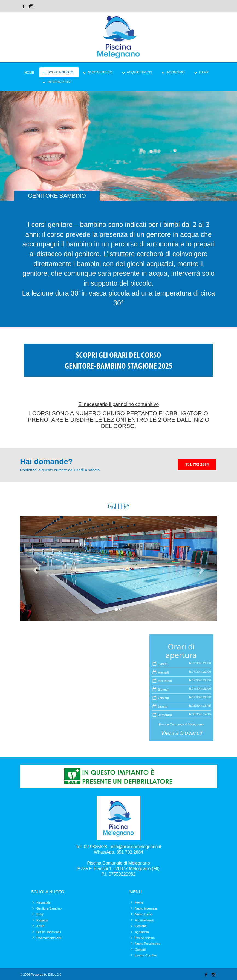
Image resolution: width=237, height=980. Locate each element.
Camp (204, 72)
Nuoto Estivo (144, 914)
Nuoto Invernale (146, 908)
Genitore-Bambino (49, 908)
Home (29, 73)
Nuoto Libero (100, 72)
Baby (40, 914)
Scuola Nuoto (60, 72)
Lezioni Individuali (49, 932)
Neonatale (44, 902)
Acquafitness (140, 72)
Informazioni (60, 82)
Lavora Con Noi (146, 955)
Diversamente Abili (49, 938)
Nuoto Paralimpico (148, 944)
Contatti (140, 950)
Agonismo (176, 72)
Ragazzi (42, 920)
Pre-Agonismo (145, 938)
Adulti (40, 926)
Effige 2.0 (55, 975)
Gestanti (141, 926)
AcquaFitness (144, 920)
